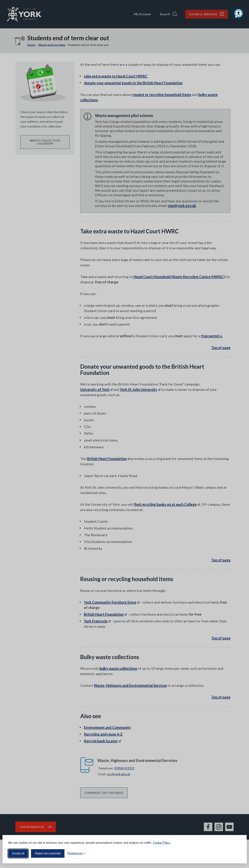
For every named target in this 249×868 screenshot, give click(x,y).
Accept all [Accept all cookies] (18, 853)
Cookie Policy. (162, 843)
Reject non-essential (48, 853)
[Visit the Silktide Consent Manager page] (239, 853)
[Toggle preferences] (76, 853)
